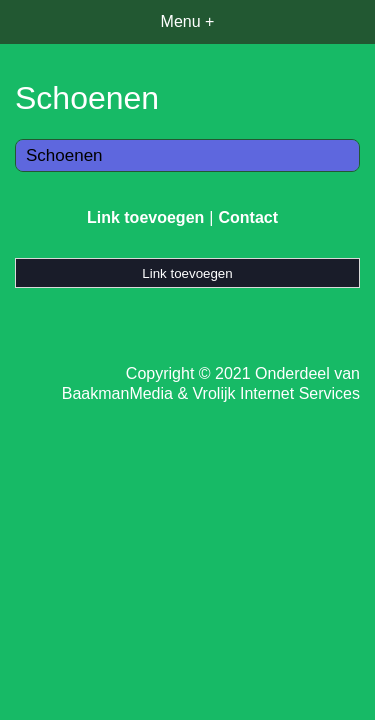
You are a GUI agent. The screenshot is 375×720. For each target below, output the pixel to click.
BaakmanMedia (117, 393)
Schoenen (64, 155)
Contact (248, 217)
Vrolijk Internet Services (276, 393)
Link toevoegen (145, 217)
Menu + (188, 21)
